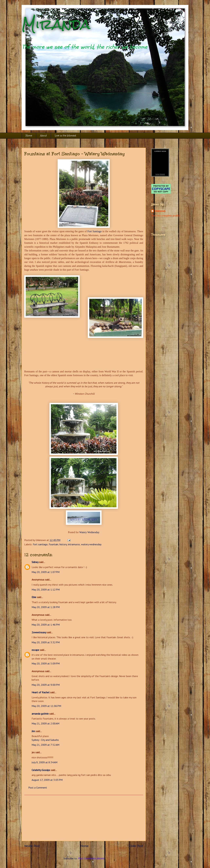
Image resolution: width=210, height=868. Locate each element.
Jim (33, 731)
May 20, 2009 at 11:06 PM (46, 706)
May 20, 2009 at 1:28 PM (46, 607)
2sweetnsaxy (39, 632)
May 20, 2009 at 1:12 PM (46, 590)
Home (29, 136)
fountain (54, 544)
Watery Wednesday (89, 532)
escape (35, 650)
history (63, 544)
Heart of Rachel (41, 692)
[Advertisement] (84, 818)
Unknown (160, 211)
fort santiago (40, 544)
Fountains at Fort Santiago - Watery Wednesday (74, 154)
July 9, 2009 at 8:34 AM (44, 762)
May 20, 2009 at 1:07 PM (46, 572)
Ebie (34, 597)
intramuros (74, 544)
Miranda (56, 24)
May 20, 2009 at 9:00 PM (46, 685)
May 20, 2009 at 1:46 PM (46, 625)
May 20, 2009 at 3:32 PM (46, 642)
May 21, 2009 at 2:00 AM (45, 723)
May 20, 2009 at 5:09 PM (46, 663)
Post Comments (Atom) (91, 858)
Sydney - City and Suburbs (45, 740)
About (43, 136)
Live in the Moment (66, 136)
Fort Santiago (95, 231)
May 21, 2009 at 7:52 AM (45, 745)
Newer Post (32, 846)
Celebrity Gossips (41, 770)
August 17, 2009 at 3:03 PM (47, 780)
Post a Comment (38, 788)
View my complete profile (166, 216)
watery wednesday (91, 544)
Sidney (35, 562)
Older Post (136, 846)
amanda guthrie (40, 714)
